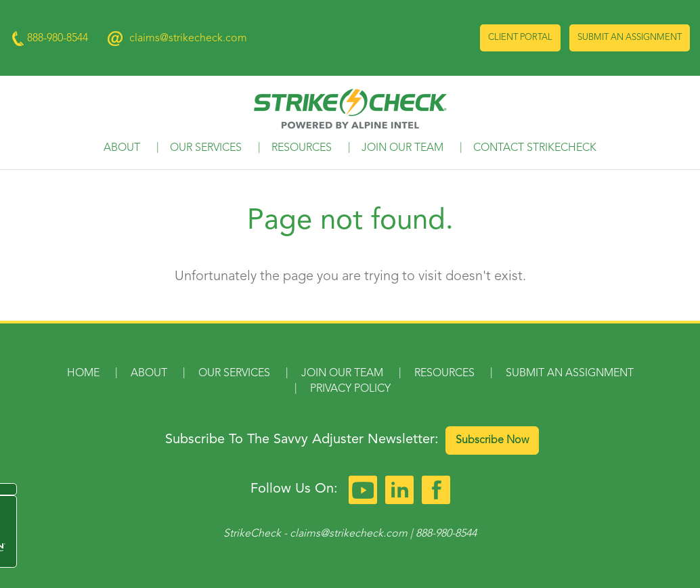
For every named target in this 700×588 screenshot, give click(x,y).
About (122, 148)
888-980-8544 (446, 534)
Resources (302, 148)
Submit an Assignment (630, 38)
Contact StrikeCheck (535, 148)
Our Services (206, 148)
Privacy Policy (350, 389)
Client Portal (520, 38)
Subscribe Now (492, 440)
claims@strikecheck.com (188, 39)
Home (83, 374)
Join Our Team (402, 148)
